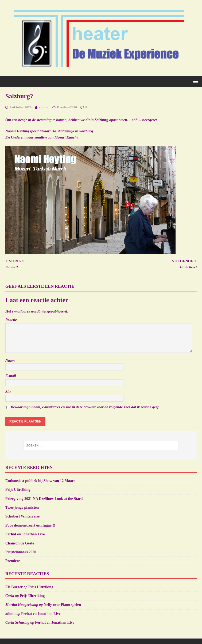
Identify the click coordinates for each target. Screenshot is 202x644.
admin (43, 107)
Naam (10, 360)
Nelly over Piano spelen (62, 605)
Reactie (11, 320)
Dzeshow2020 (67, 107)
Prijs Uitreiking (18, 490)
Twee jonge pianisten (22, 507)
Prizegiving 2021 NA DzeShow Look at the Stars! (44, 499)
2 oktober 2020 (21, 107)
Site (8, 392)
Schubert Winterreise (22, 516)
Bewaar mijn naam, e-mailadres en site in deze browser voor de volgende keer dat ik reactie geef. (85, 407)
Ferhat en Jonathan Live (25, 534)
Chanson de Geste (20, 543)
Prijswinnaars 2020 (21, 552)
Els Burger (14, 587)
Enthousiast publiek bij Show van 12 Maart (40, 481)
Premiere (13, 561)
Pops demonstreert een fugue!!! (30, 525)
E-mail (11, 376)
